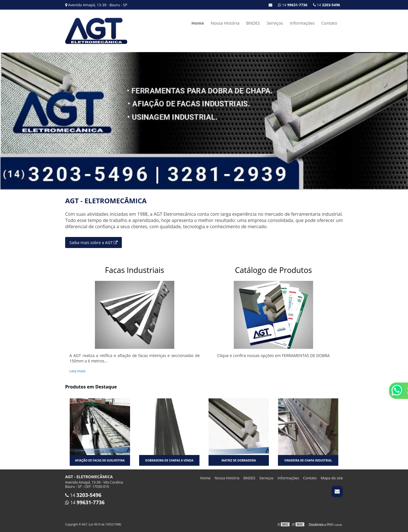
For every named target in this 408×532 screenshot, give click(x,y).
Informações (302, 23)
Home (197, 23)
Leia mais (77, 371)
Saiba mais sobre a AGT (93, 243)
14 (327, 5)
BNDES (253, 23)
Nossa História (225, 23)
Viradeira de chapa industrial (308, 460)
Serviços (275, 23)
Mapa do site (332, 478)
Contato (329, 23)
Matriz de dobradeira (239, 460)
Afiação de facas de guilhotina (100, 460)
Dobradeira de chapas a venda (169, 460)
